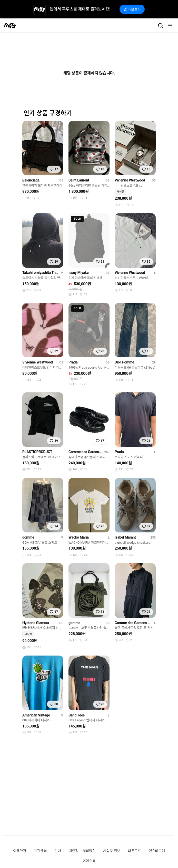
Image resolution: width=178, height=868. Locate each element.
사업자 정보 (112, 851)
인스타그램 (157, 851)
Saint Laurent (79, 180)
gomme (28, 537)
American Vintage (36, 715)
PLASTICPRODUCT (37, 452)
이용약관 (20, 851)
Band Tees (77, 715)
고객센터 (40, 851)
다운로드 (135, 851)
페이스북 (89, 861)
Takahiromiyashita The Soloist (40, 273)
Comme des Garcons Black (133, 623)
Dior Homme (124, 362)
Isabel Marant (125, 537)
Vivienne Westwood (130, 180)
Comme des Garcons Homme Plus (85, 452)
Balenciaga (31, 180)
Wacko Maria (79, 537)
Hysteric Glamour (36, 623)
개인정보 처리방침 (82, 851)
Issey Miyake (78, 273)
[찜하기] (54, 169)
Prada (73, 362)
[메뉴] (170, 26)
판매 (58, 851)
